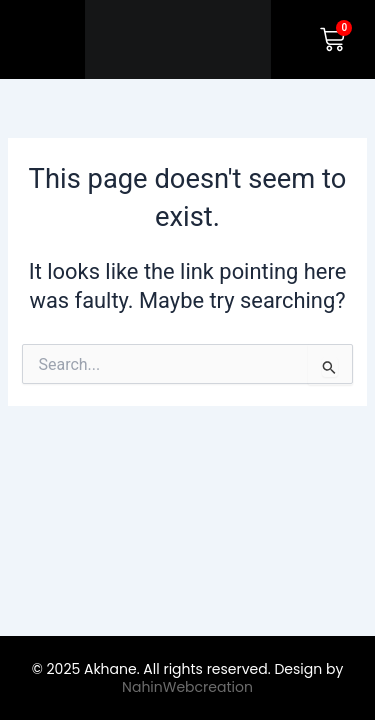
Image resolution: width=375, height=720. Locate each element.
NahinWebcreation (187, 687)
